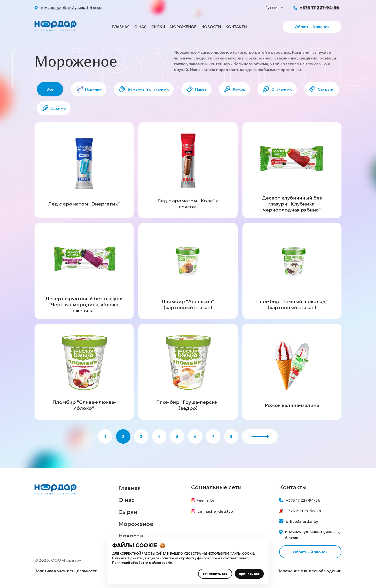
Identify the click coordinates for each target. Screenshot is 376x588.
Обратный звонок (312, 27)
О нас (140, 27)
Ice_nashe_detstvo (212, 511)
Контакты (236, 27)
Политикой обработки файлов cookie (142, 563)
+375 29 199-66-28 (300, 511)
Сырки (158, 27)
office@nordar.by (299, 521)
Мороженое (183, 27)
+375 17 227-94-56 (319, 8)
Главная (121, 27)
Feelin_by (203, 500)
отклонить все (215, 574)
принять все (249, 574)
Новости (211, 27)
